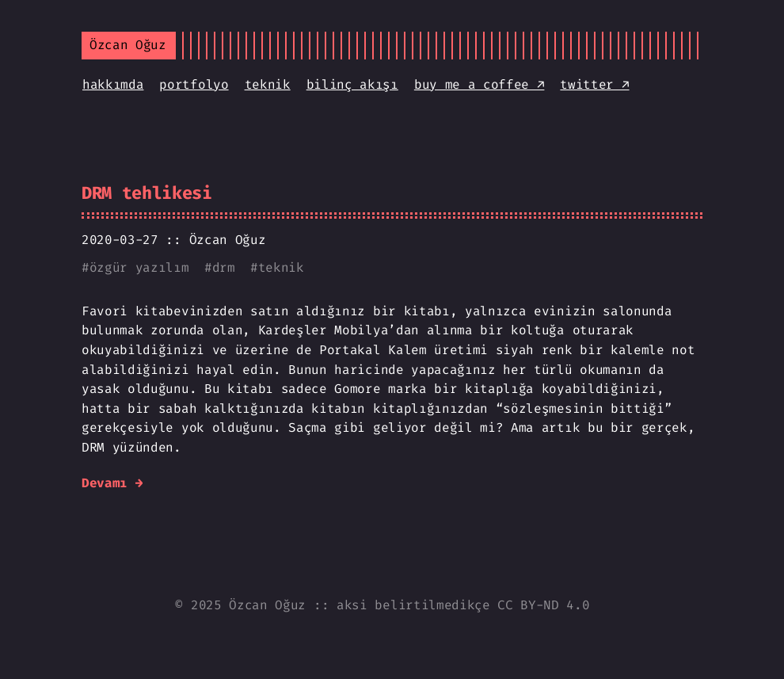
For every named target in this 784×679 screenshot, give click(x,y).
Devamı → (112, 483)
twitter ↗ (594, 84)
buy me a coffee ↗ (480, 84)
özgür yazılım (139, 267)
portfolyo (194, 84)
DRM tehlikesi (147, 193)
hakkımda (113, 84)
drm (224, 267)
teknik (268, 84)
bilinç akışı (352, 84)
